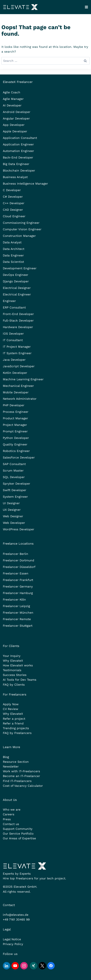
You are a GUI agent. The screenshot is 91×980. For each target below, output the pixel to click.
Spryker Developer (16, 484)
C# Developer (13, 197)
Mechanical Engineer (18, 386)
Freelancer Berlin (16, 554)
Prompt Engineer (15, 431)
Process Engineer (16, 412)
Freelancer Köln (14, 600)
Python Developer (16, 438)
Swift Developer (15, 490)
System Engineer (15, 497)
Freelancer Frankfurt (18, 580)
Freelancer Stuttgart (18, 626)
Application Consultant (20, 138)
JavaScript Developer (19, 366)
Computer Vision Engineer (22, 229)
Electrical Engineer (17, 294)
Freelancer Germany (18, 586)
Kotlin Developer (15, 373)
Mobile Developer (16, 392)
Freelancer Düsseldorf (19, 567)
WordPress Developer (19, 529)
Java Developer (14, 360)
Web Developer (14, 523)
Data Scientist (13, 262)
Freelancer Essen (16, 573)
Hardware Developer (18, 327)
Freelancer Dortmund (19, 560)
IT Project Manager (17, 347)
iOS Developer (13, 334)
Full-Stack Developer (18, 320)
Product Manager (15, 418)
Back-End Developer (18, 157)
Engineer (9, 301)
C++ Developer (14, 203)
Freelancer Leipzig (16, 606)
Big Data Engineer (16, 164)
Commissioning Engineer (21, 223)
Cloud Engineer (14, 216)
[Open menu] (86, 7)
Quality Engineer (15, 444)
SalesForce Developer (19, 457)
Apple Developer (15, 131)
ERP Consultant (14, 307)
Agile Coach (12, 92)
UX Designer (12, 510)
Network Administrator (20, 399)
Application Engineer (18, 144)
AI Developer (12, 105)
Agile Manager (13, 99)
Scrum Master (13, 470)
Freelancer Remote (17, 619)
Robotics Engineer (16, 451)
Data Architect (14, 249)
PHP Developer (14, 405)
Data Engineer (13, 255)
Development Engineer (20, 268)
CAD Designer (13, 210)
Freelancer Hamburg (18, 593)
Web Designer (13, 516)
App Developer (14, 125)
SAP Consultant (14, 464)
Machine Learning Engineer (23, 379)
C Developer (12, 190)
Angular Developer (16, 118)
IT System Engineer (17, 353)
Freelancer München (18, 613)
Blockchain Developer (19, 170)
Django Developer (16, 281)
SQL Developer (14, 477)
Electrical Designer (17, 288)
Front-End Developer (18, 314)
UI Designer (11, 503)
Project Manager (15, 425)
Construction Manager (19, 236)
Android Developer (17, 112)
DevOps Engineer (16, 275)
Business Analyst (15, 177)
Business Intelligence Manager (25, 184)
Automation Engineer (18, 151)
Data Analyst (12, 242)
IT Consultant (13, 340)
